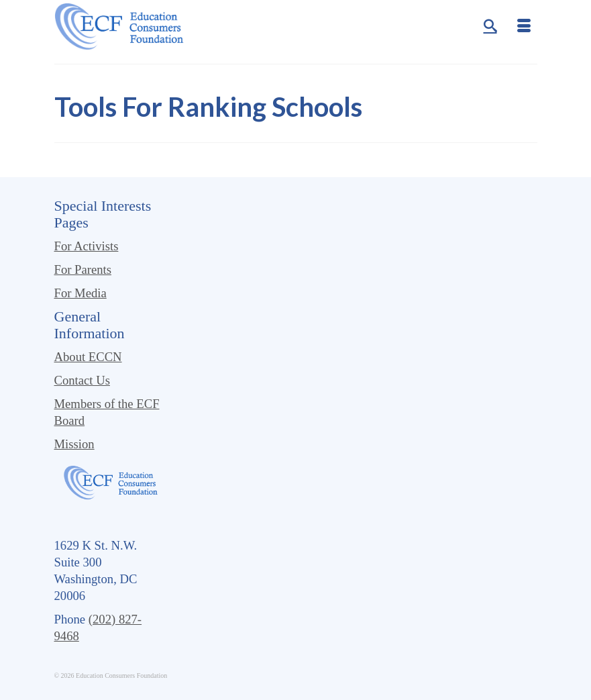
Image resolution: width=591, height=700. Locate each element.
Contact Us (82, 380)
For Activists (87, 246)
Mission (74, 444)
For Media (80, 293)
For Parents (83, 269)
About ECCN (88, 357)
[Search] (490, 27)
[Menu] (524, 27)
